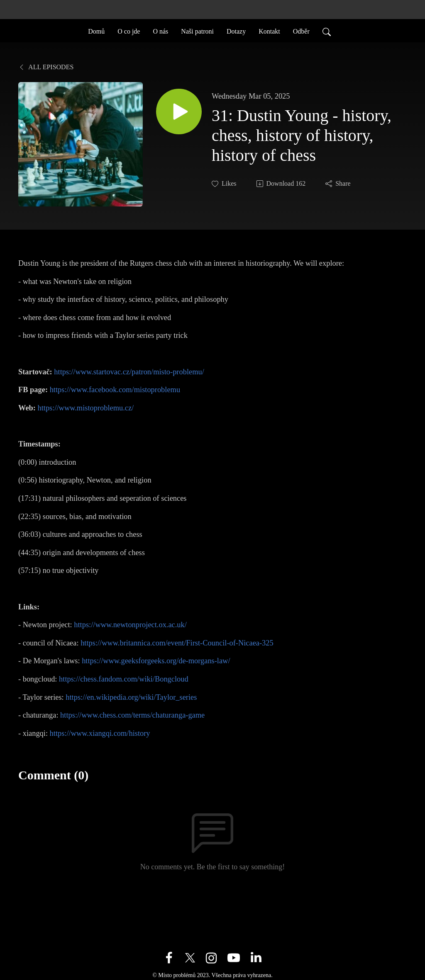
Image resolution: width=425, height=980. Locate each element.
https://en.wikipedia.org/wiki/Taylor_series (131, 697)
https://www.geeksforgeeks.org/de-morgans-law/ (156, 661)
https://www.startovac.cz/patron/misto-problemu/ (129, 372)
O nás (160, 30)
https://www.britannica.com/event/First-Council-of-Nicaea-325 (177, 643)
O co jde (129, 30)
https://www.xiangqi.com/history (100, 733)
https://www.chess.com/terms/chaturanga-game (132, 715)
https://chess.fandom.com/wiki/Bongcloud (124, 679)
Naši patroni (197, 30)
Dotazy (236, 30)
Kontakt (269, 30)
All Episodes (46, 67)
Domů (96, 30)
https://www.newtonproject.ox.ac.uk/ (130, 625)
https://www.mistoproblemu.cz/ (86, 408)
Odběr (301, 30)
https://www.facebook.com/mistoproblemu (115, 390)
